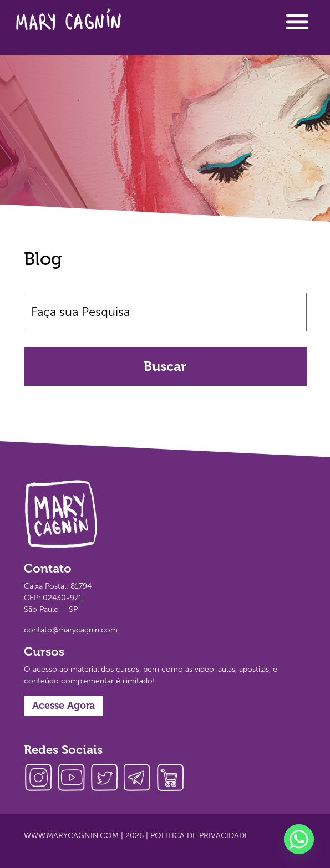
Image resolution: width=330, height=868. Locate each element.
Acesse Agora (64, 706)
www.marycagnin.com (71, 836)
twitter (107, 779)
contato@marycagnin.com (71, 630)
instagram (40, 779)
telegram (140, 779)
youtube (74, 779)
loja (174, 779)
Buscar (165, 366)
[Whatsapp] (299, 839)
